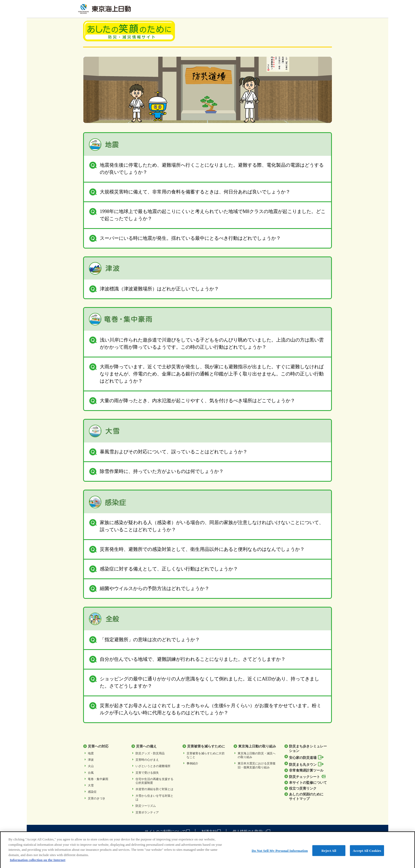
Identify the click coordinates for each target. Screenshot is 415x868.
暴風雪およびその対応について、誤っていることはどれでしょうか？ (168, 452)
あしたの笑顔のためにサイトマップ (306, 796)
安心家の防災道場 (307, 757)
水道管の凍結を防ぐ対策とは (154, 789)
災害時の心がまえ (147, 760)
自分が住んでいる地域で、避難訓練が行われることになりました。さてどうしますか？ (187, 659)
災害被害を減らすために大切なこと (206, 755)
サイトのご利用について (167, 832)
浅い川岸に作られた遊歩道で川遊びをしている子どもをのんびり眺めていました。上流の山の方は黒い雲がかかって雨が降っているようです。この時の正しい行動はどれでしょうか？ (206, 343)
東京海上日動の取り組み (257, 746)
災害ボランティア (147, 812)
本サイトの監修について (308, 783)
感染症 (92, 792)
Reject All (329, 854)
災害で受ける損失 (147, 773)
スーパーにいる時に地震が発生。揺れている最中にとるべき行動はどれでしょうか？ (185, 238)
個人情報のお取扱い (251, 832)
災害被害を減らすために (206, 746)
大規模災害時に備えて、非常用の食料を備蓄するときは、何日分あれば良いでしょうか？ (190, 192)
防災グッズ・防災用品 (150, 753)
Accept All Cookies (367, 854)
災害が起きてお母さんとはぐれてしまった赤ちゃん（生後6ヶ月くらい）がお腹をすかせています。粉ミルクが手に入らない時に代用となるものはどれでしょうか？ (205, 709)
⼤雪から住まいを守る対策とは (154, 798)
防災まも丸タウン (307, 764)
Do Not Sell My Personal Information (280, 854)
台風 (91, 773)
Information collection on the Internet (38, 864)
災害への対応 (98, 746)
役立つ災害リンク (303, 789)
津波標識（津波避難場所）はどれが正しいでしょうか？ (154, 289)
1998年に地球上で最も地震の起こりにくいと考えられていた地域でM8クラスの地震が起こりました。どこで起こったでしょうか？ (207, 215)
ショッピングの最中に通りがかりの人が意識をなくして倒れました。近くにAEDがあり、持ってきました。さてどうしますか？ (204, 682)
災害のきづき (97, 798)
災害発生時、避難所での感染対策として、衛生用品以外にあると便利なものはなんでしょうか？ (197, 549)
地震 (91, 753)
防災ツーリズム (146, 806)
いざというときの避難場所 (153, 766)
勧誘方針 (211, 832)
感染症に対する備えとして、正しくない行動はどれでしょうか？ (164, 569)
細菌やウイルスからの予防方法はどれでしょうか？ (149, 589)
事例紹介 (192, 763)
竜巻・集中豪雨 (98, 779)
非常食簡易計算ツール (306, 770)
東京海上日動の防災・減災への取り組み (257, 755)
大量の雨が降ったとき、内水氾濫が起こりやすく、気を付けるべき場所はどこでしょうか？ (192, 401)
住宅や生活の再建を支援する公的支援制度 (154, 781)
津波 (91, 760)
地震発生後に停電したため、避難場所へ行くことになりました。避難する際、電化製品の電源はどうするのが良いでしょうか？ (206, 168)
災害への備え (146, 746)
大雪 (91, 785)
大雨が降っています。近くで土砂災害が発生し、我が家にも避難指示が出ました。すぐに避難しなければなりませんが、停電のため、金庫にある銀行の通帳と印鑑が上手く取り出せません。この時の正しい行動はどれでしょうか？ (206, 373)
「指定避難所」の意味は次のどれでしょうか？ (145, 640)
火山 (91, 766)
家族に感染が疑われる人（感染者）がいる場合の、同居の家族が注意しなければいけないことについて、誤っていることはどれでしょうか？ (206, 526)
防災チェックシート (307, 777)
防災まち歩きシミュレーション (308, 749)
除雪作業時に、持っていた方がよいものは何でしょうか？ (156, 471)
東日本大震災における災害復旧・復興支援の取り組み (257, 765)
